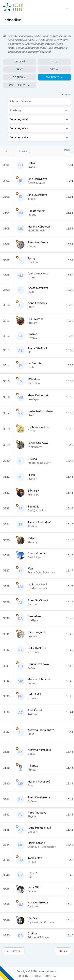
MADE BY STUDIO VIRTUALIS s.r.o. (37, 976)
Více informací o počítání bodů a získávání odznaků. (37, 50)
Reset (66, 95)
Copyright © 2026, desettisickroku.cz (37, 971)
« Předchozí (14, 951)
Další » (63, 951)
